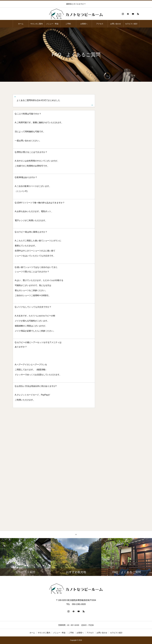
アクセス (100, 24)
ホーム (21, 24)
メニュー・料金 (52, 24)
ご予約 (68, 24)
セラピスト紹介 (131, 24)
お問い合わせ (116, 24)
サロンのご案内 (37, 24)
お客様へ (84, 24)
